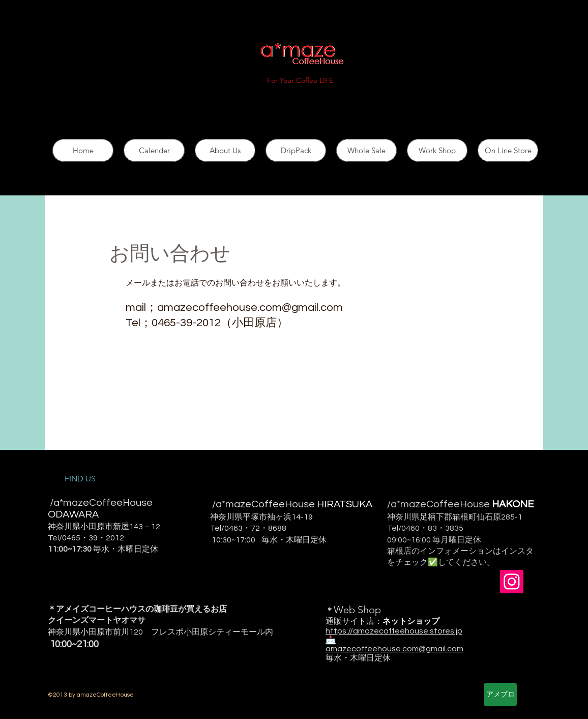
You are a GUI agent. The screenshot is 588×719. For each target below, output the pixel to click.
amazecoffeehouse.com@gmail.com (250, 308)
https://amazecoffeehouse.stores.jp (394, 631)
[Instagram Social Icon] (512, 582)
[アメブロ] (500, 695)
